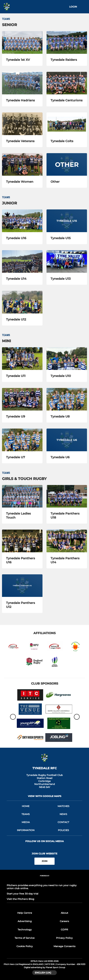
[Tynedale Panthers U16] (22, 541)
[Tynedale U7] (22, 440)
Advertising (25, 921)
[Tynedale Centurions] (67, 83)
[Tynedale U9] (22, 399)
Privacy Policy (64, 938)
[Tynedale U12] (22, 302)
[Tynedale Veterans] (22, 124)
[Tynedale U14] (22, 262)
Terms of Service (25, 938)
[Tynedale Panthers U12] (22, 586)
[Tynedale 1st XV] (22, 42)
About (64, 913)
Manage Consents (64, 946)
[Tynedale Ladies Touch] (22, 496)
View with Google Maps (45, 796)
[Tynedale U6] (67, 440)
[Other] (67, 165)
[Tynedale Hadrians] (22, 83)
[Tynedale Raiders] (67, 42)
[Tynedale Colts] (67, 124)
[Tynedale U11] (22, 359)
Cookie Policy (25, 946)
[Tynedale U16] (22, 221)
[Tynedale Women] (22, 165)
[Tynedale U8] (67, 399)
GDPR (64, 930)
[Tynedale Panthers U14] (67, 541)
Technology (25, 930)
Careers (64, 921)
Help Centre (25, 913)
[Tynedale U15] (67, 221)
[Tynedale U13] (67, 262)
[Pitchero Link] (44, 880)
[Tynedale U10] (67, 359)
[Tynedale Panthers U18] (67, 496)
